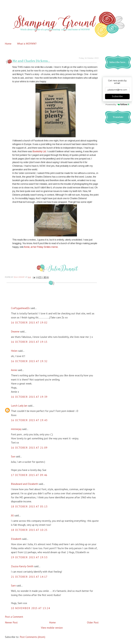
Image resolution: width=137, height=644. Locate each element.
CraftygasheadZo (20, 308)
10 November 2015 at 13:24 (31, 608)
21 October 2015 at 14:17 (29, 577)
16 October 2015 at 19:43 (29, 420)
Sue (13, 456)
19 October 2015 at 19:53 (29, 557)
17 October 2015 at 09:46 (29, 475)
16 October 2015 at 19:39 (29, 397)
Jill (12, 515)
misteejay (16, 429)
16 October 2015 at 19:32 (29, 361)
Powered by (117, 104)
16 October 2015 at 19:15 (29, 342)
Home (8, 44)
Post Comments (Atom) (33, 637)
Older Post (93, 622)
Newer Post (11, 622)
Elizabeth (16, 539)
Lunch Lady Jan (19, 406)
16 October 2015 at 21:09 (29, 448)
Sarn (13, 586)
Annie (14, 370)
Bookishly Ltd (39, 151)
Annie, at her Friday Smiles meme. (41, 247)
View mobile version (52, 628)
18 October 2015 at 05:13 (29, 506)
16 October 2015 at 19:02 (29, 323)
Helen (14, 351)
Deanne (15, 331)
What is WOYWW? (27, 44)
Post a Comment (14, 617)
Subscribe (117, 96)
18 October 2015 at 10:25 (29, 530)
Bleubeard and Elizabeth (24, 484)
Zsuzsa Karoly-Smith (22, 566)
